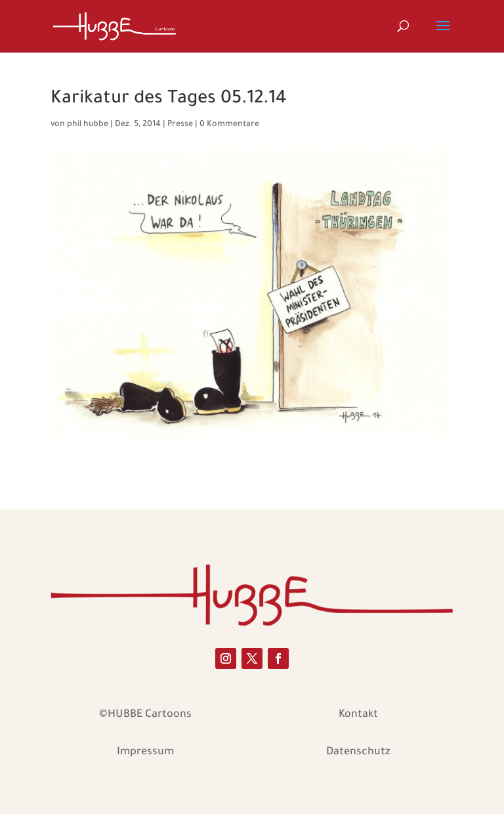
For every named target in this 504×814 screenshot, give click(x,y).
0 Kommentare (229, 125)
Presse (180, 125)
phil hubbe (88, 125)
